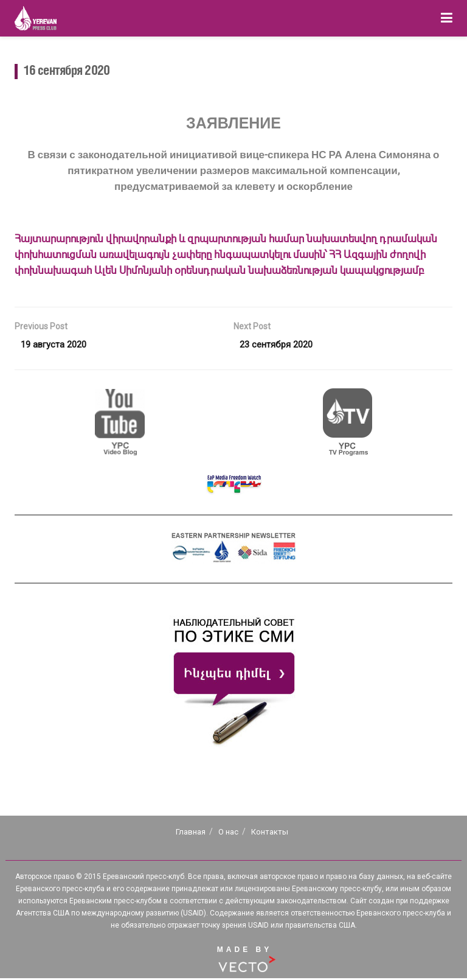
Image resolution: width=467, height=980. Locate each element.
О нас (228, 834)
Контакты (270, 834)
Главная (191, 834)
